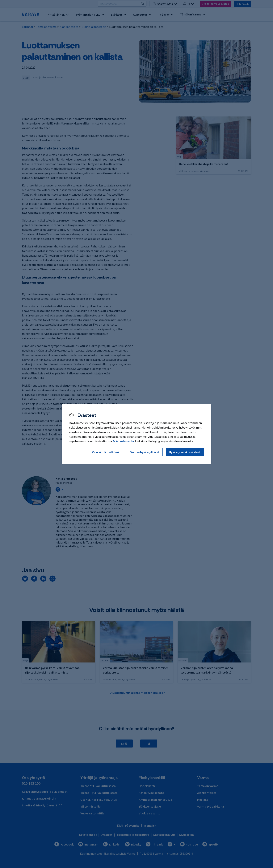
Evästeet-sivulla (123, 441)
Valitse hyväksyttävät (145, 452)
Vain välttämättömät (106, 452)
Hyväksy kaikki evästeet (185, 452)
